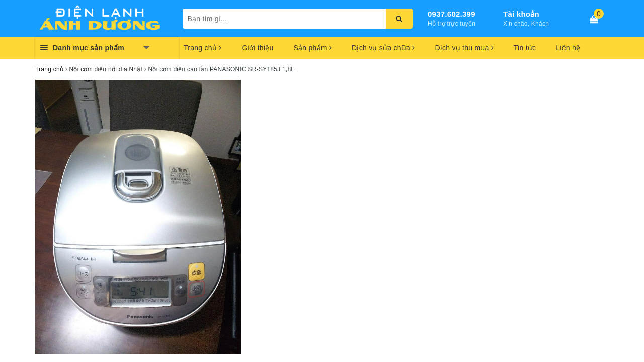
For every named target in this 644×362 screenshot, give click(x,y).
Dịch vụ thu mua (464, 48)
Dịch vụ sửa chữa (383, 48)
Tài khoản (521, 14)
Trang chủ (203, 48)
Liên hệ (568, 48)
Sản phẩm (312, 48)
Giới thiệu (257, 48)
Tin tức (525, 48)
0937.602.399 (452, 14)
